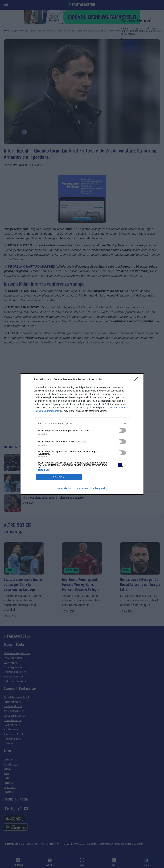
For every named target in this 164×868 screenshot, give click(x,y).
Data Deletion (64, 488)
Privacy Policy (100, 488)
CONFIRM (59, 477)
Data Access (82, 488)
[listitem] (82, 423)
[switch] (122, 430)
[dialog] (82, 434)
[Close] (137, 380)
